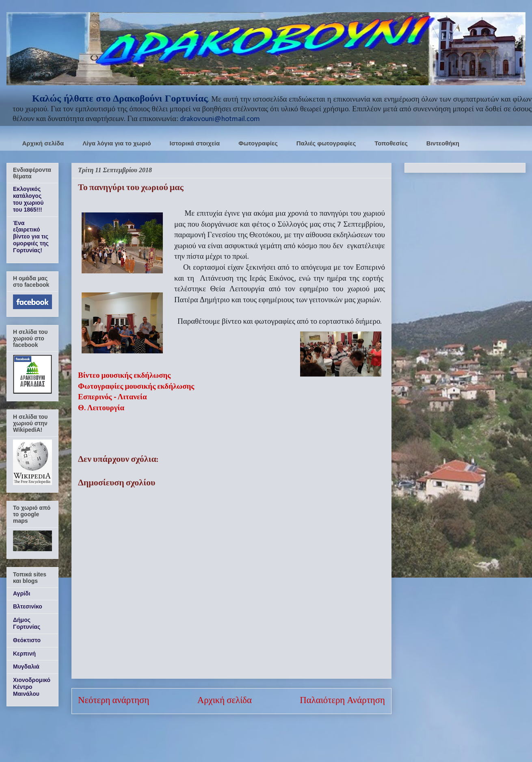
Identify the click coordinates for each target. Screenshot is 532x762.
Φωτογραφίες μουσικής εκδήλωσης (136, 387)
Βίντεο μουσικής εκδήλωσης (124, 376)
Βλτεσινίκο (28, 606)
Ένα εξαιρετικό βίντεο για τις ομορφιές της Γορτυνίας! (31, 237)
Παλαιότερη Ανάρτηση (342, 701)
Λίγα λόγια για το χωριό (117, 143)
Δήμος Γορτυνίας (27, 623)
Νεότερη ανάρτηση (114, 701)
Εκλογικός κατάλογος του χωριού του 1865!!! (28, 199)
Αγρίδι (22, 593)
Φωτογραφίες (258, 143)
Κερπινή (24, 654)
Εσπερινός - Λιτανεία (112, 397)
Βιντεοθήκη (443, 143)
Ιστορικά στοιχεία (195, 143)
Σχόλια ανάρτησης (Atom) (252, 736)
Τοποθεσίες (391, 143)
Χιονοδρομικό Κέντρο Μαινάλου (32, 687)
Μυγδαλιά (26, 667)
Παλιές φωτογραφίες (326, 143)
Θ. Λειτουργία (101, 408)
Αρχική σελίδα (43, 143)
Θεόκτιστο (27, 640)
